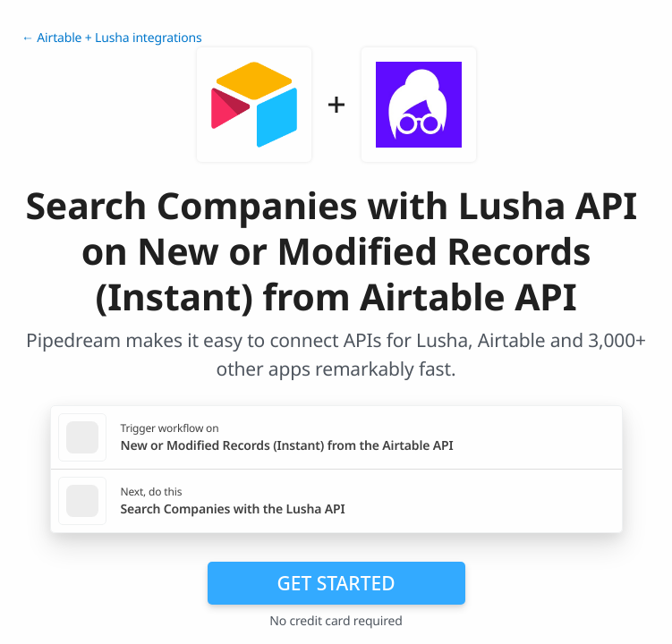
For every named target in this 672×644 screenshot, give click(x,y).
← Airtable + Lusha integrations (112, 38)
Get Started (336, 583)
